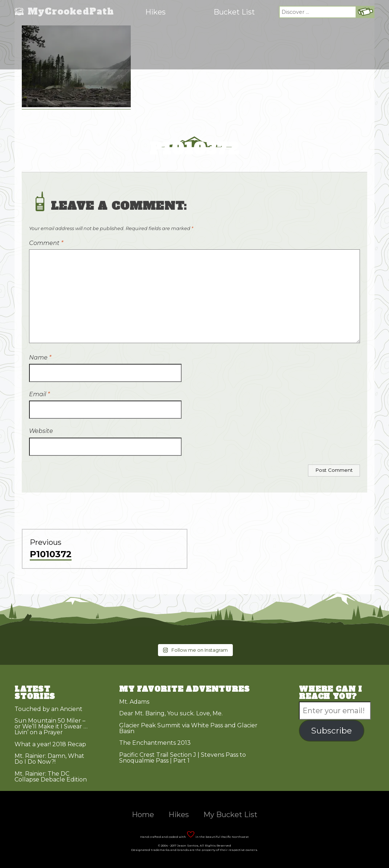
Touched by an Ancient (48, 709)
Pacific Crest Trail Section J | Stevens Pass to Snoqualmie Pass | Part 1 (183, 758)
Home (143, 815)
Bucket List (234, 12)
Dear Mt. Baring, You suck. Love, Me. (171, 713)
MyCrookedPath (71, 12)
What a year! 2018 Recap (50, 744)
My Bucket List (230, 815)
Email (39, 394)
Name (40, 357)
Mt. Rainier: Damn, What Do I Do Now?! (49, 759)
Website (41, 431)
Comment (46, 243)
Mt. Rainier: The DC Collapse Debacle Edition (51, 777)
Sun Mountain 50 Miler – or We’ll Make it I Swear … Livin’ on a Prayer (51, 726)
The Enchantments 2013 (155, 743)
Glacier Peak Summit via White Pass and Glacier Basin (188, 728)
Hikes (155, 12)
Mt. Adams (134, 702)
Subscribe (332, 731)
